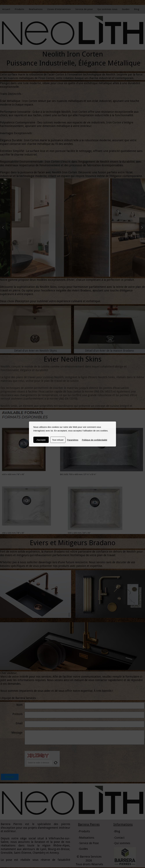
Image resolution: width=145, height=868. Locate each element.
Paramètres (73, 440)
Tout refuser (58, 440)
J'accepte (41, 440)
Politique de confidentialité (95, 440)
